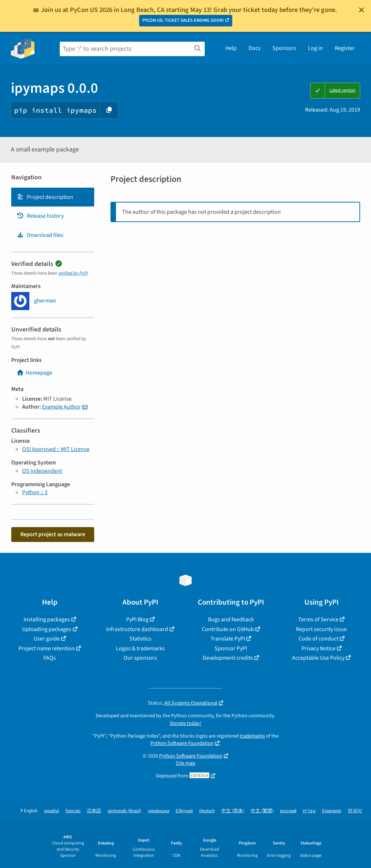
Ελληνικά (184, 811)
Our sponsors (140, 658)
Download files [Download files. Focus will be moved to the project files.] (40, 235)
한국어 (355, 811)
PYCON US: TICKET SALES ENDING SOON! (183, 20)
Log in (315, 48)
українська (159, 811)
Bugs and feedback (231, 619)
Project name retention (47, 648)
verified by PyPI (73, 273)
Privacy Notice (318, 648)
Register (345, 48)
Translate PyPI (228, 639)
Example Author (61, 407)
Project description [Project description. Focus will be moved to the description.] (45, 197)
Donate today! (185, 723)
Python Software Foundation (182, 743)
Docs (255, 48)
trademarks (252, 736)
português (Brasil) (124, 811)
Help (231, 48)
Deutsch (207, 811)
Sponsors (284, 48)
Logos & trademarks (140, 648)
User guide (47, 639)
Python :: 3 (35, 492)
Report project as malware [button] (53, 534)
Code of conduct (318, 639)
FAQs (50, 658)
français (73, 811)
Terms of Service (318, 619)
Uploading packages (47, 629)
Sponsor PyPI (231, 648)
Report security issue (321, 629)
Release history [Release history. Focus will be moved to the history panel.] (40, 216)
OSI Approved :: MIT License (56, 449)
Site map (185, 763)
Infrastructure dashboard (137, 629)
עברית (309, 811)
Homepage (34, 373)
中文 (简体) (233, 811)
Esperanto (332, 811)
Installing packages (47, 619)
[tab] (53, 197)
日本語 (94, 811)
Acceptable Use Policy (318, 658)
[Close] (362, 10)
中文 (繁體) (262, 811)
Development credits (228, 658)
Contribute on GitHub (228, 629)
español (52, 811)
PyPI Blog (137, 619)
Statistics (140, 639)
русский (288, 811)
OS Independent (42, 471)
